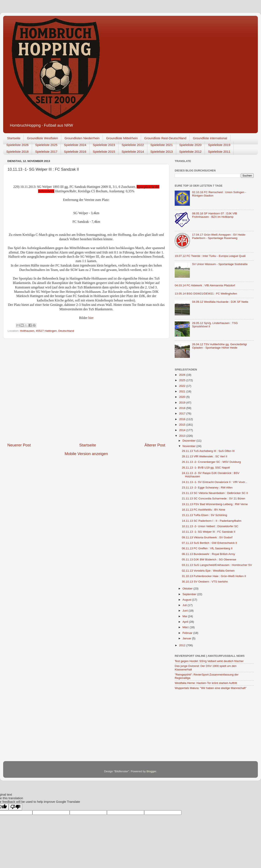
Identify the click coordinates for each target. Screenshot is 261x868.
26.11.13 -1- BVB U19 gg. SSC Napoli (206, 468)
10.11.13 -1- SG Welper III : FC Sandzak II (209, 532)
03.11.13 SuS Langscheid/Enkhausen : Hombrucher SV (217, 565)
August (187, 600)
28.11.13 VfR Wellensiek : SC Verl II (205, 456)
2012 (183, 645)
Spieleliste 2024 (75, 145)
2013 (183, 436)
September (190, 594)
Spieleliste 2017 (46, 152)
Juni (186, 611)
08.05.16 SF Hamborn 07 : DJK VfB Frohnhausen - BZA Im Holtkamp (214, 215)
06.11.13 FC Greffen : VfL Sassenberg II (207, 548)
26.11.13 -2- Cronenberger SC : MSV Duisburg (211, 462)
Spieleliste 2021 (162, 145)
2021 (183, 391)
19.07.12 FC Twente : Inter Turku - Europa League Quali (210, 256)
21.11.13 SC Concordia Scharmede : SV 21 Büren (214, 498)
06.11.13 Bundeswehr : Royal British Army (208, 554)
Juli (185, 605)
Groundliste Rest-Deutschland (165, 138)
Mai (185, 616)
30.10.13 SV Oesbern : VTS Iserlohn (205, 582)
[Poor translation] (15, 807)
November (189, 446)
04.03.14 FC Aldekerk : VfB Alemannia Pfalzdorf (205, 285)
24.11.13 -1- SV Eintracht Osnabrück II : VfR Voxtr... (215, 482)
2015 (183, 425)
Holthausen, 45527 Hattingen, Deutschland (47, 331)
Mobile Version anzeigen (86, 454)
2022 (183, 386)
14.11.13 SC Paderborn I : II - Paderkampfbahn (212, 521)
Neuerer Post (19, 445)
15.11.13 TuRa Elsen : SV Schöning (204, 515)
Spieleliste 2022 (133, 145)
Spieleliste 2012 (190, 152)
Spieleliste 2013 (162, 152)
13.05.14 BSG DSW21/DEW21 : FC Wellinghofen (206, 294)
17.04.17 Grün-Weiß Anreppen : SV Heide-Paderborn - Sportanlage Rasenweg (219, 236)
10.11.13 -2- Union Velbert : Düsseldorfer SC (210, 526)
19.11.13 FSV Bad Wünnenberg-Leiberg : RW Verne (215, 504)
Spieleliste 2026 (17, 145)
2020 (183, 397)
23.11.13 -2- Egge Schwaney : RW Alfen (207, 488)
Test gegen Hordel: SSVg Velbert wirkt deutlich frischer (209, 661)
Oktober (188, 589)
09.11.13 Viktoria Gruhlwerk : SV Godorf (207, 537)
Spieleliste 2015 (104, 152)
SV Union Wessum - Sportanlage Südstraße (220, 264)
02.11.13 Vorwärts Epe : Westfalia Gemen (208, 571)
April (186, 622)
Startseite (14, 138)
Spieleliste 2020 (190, 145)
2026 (183, 375)
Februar (188, 633)
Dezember (189, 441)
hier (91, 318)
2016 (183, 419)
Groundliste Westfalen (42, 138)
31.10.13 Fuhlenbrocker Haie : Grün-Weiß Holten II (214, 576)
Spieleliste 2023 (104, 145)
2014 (183, 430)
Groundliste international (210, 138)
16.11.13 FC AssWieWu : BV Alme (204, 510)
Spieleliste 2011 (219, 152)
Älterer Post (155, 445)
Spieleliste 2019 (219, 145)
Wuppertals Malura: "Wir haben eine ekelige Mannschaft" (211, 688)
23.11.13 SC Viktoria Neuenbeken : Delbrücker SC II (215, 493)
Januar (187, 638)
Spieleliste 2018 (17, 152)
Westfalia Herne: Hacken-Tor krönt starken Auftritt (206, 683)
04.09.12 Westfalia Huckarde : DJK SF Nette (220, 302)
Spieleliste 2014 (133, 152)
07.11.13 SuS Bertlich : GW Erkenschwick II (210, 543)
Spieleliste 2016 (75, 152)
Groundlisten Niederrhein (82, 138)
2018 (183, 408)
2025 (183, 380)
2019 (183, 403)
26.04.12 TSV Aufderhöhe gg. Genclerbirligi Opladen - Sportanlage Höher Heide (219, 346)
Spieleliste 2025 (46, 145)
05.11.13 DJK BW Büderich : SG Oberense (209, 559)
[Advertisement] (46, 391)
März (186, 627)
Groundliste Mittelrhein (122, 138)
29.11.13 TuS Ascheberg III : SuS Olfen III (208, 451)
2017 (183, 413)
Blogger (151, 771)
